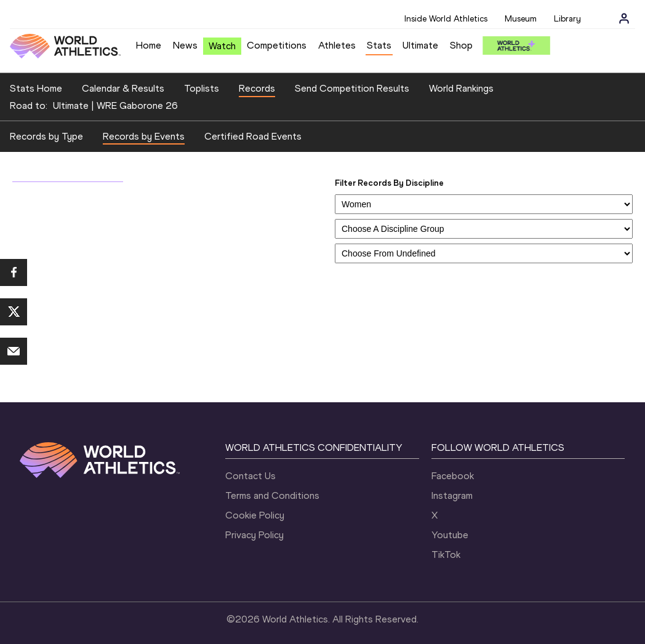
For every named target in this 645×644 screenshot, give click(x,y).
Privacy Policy (254, 535)
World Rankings (461, 88)
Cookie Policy (255, 515)
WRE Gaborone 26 (137, 105)
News (185, 45)
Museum (521, 19)
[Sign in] (624, 18)
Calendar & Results (123, 88)
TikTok (446, 555)
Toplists (202, 88)
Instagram (452, 495)
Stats (379, 45)
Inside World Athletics (446, 19)
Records (257, 88)
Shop (461, 45)
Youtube (450, 535)
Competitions (277, 45)
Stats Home (36, 88)
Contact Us (250, 476)
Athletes (337, 45)
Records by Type (46, 136)
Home (149, 45)
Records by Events (144, 136)
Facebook (453, 476)
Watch (222, 46)
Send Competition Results (352, 88)
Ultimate (420, 45)
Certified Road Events (253, 136)
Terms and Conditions (272, 495)
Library (567, 19)
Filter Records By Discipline (389, 183)
